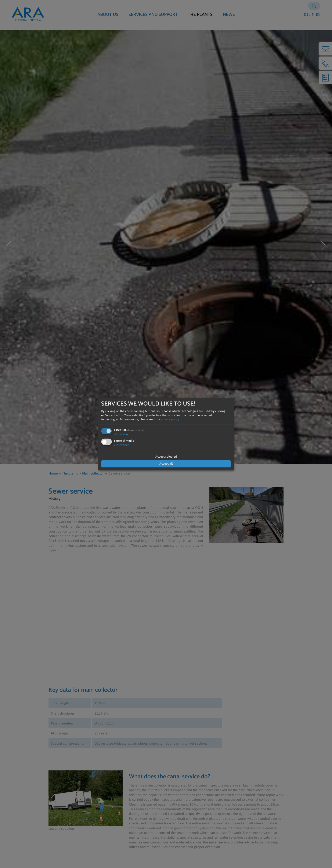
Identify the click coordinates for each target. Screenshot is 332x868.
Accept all (166, 464)
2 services (122, 445)
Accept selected (166, 457)
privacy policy (170, 420)
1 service (121, 434)
